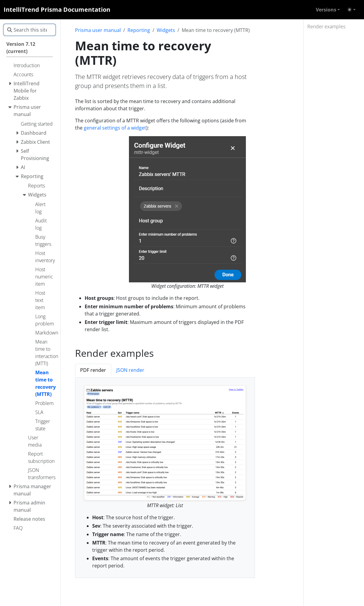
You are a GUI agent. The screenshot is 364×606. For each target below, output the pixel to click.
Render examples (326, 27)
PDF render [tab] (93, 370)
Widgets (166, 30)
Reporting (139, 30)
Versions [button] (326, 10)
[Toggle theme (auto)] (351, 10)
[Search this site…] (30, 30)
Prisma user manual (98, 30)
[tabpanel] (165, 478)
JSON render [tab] (130, 370)
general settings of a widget (115, 128)
